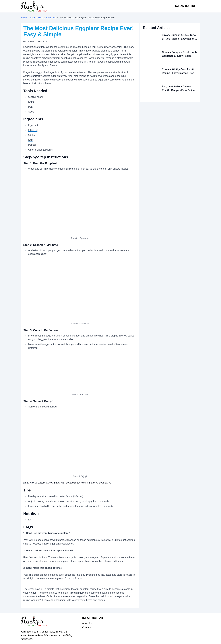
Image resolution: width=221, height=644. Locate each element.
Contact (86, 628)
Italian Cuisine (185, 6)
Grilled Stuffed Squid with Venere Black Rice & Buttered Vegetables (74, 483)
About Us (87, 623)
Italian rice (51, 18)
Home (24, 18)
